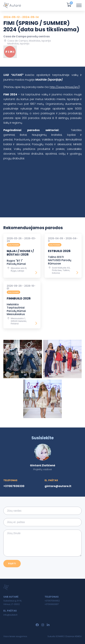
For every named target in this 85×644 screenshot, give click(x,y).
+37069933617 (52, 604)
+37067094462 (52, 601)
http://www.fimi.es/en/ (64, 87)
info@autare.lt (10, 615)
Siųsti (12, 563)
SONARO (60, 636)
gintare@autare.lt (58, 486)
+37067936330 (14, 486)
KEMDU (78, 636)
